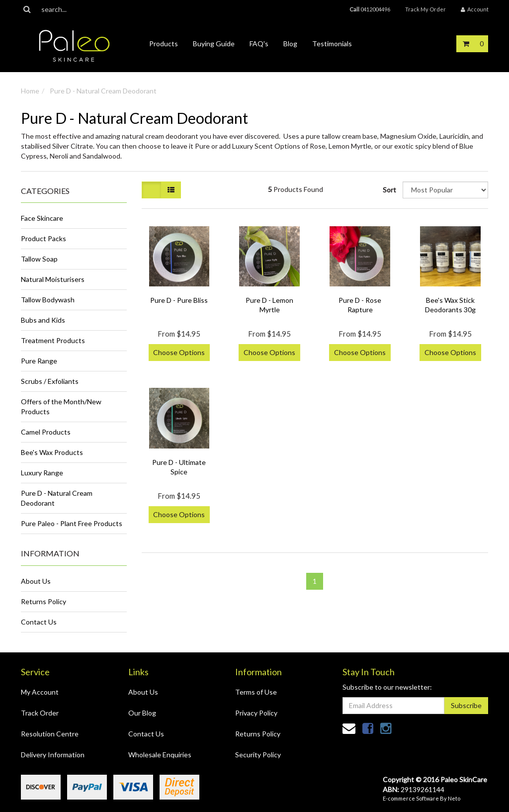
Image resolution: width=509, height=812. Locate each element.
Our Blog (142, 713)
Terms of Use (256, 692)
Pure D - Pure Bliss (179, 300)
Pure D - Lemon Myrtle (269, 305)
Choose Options (179, 352)
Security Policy (258, 755)
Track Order (40, 713)
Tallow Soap (39, 259)
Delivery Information (53, 755)
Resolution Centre (50, 734)
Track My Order (425, 9)
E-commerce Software (411, 798)
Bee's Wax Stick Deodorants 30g (450, 305)
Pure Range (39, 361)
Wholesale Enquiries (160, 755)
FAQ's (259, 44)
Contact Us (39, 622)
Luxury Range (42, 473)
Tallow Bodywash (48, 300)
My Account (40, 692)
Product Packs (43, 238)
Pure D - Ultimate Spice (179, 467)
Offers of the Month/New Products (61, 406)
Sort (389, 190)
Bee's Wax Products (52, 452)
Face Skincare (42, 218)
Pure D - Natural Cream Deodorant (103, 91)
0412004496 (370, 9)
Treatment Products (53, 340)
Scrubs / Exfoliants (50, 381)
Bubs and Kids (43, 320)
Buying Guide (214, 44)
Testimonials (332, 44)
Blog (290, 44)
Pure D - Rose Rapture (360, 305)
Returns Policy (43, 601)
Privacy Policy (256, 713)
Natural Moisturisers (53, 279)
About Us (36, 581)
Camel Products (46, 432)
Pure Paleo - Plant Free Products (72, 523)
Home (30, 91)
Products (164, 44)
